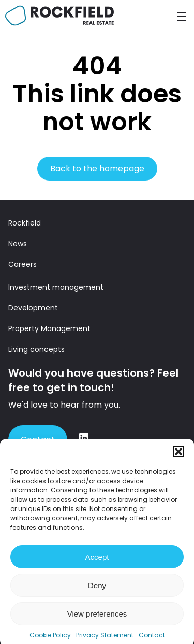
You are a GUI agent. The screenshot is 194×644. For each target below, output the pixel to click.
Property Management (49, 328)
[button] (178, 457)
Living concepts (36, 349)
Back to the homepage (97, 168)
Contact (38, 439)
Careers (23, 264)
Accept (97, 562)
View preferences (97, 619)
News (18, 244)
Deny (97, 590)
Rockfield (25, 223)
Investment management (56, 287)
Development (33, 308)
